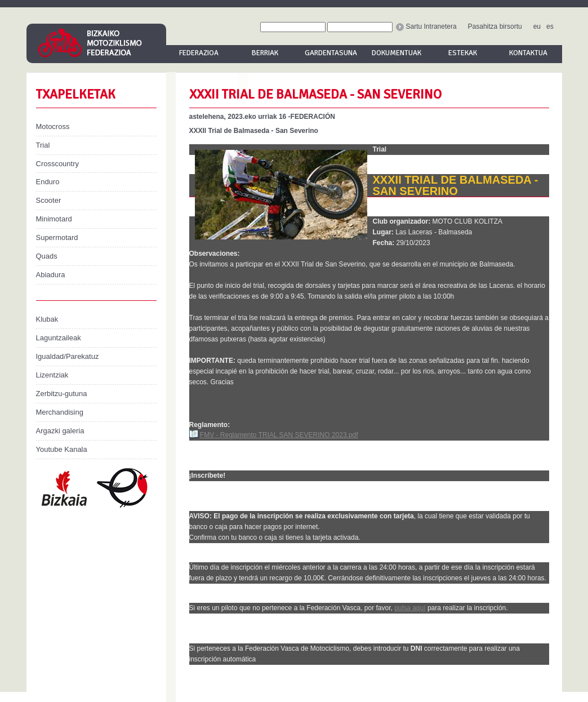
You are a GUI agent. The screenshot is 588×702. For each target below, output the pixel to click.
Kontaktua (528, 53)
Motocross (53, 126)
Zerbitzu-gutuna (62, 394)
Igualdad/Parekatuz (68, 356)
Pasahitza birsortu (495, 26)
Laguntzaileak (59, 338)
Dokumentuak (397, 53)
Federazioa (199, 53)
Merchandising (60, 412)
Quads (47, 256)
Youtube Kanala (62, 449)
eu (537, 26)
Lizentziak (52, 375)
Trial (43, 145)
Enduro (48, 182)
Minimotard (54, 219)
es (550, 26)
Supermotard (57, 237)
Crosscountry (58, 164)
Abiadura (51, 275)
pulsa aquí (410, 608)
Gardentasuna (331, 53)
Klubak (47, 319)
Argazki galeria (60, 431)
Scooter (49, 200)
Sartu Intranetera (426, 26)
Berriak (265, 53)
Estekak (463, 53)
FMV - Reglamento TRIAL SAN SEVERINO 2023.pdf (279, 435)
